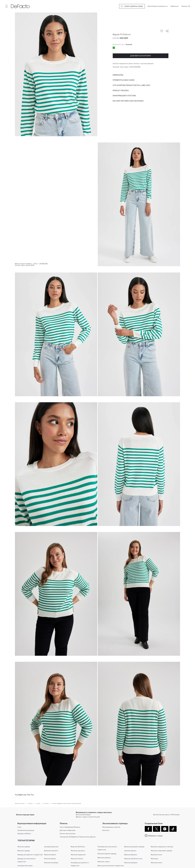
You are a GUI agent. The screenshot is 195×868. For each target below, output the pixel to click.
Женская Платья (77, 859)
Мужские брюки (50, 855)
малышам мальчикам (25, 866)
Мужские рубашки (104, 858)
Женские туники (103, 862)
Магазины (154, 859)
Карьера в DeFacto (24, 834)
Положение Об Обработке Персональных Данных (78, 837)
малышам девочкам (51, 847)
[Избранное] (174, 6)
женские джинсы (130, 851)
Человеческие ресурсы (26, 830)
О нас (19, 827)
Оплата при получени (68, 834)
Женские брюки (50, 859)
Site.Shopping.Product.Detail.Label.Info (131, 85)
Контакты (106, 830)
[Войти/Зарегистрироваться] (158, 6)
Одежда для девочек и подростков (30, 855)
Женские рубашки (131, 863)
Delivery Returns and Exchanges (128, 101)
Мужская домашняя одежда (134, 847)
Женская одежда (24, 847)
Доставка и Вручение (68, 830)
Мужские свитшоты (51, 851)
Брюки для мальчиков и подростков (111, 866)
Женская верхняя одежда (107, 854)
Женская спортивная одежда (161, 851)
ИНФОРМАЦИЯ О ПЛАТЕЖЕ (124, 96)
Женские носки (156, 863)
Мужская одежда (24, 851)
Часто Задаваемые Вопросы (70, 827)
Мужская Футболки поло (133, 859)
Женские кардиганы (78, 855)
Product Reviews (121, 90)
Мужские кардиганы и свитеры (162, 847)
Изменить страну (155, 836)
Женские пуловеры (51, 863)
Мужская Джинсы (131, 855)
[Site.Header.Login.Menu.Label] (6, 6)
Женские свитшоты (78, 851)
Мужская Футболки (78, 847)
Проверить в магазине (124, 80)
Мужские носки (156, 855)
